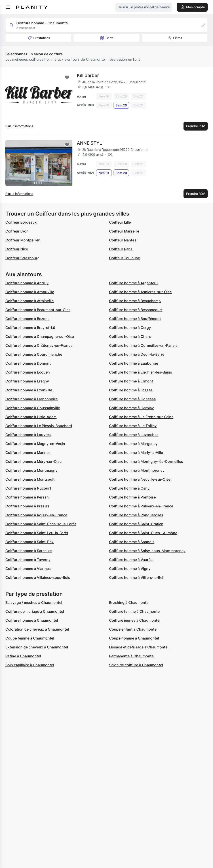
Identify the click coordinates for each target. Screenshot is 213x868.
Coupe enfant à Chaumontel (133, 629)
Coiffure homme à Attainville (30, 301)
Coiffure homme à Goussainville (33, 408)
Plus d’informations (19, 126)
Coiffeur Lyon (17, 231)
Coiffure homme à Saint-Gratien (136, 524)
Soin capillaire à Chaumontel (30, 665)
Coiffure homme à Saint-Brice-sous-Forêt (41, 524)
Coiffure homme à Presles (27, 506)
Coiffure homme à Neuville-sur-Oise (140, 479)
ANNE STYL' (90, 143)
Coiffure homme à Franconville (32, 399)
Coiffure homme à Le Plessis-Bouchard (39, 426)
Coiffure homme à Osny (129, 488)
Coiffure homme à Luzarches (134, 435)
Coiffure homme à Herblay (131, 408)
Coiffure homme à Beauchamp (135, 301)
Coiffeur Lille (120, 222)
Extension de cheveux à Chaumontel (37, 647)
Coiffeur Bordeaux (21, 222)
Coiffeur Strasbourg (22, 258)
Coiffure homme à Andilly (27, 283)
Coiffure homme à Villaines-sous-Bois (38, 577)
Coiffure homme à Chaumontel (32, 620)
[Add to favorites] (67, 77)
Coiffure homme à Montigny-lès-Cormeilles (146, 461)
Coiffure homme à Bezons (27, 319)
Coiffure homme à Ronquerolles (136, 515)
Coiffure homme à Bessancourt (136, 310)
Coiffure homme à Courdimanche (34, 354)
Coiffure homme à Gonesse (132, 399)
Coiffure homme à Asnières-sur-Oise (140, 292)
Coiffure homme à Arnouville (30, 292)
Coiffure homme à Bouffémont (135, 319)
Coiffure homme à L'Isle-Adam (31, 417)
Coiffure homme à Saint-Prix (30, 542)
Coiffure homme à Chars (130, 336)
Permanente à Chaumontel (132, 656)
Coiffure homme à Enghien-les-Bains (141, 372)
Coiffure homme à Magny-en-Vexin (35, 444)
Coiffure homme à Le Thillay (133, 426)
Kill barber (88, 75)
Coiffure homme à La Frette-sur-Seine (141, 417)
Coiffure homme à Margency (133, 444)
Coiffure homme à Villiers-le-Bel (136, 577)
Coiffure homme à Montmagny (31, 470)
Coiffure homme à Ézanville (29, 390)
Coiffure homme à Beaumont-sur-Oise (38, 310)
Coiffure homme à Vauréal (131, 560)
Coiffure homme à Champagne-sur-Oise (40, 336)
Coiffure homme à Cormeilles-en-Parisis (143, 345)
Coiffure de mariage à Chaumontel (35, 611)
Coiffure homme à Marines (28, 453)
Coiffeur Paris (121, 249)
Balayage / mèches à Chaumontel (34, 602)
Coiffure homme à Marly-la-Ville (136, 453)
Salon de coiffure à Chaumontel (136, 665)
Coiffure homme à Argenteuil (134, 283)
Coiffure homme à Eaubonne (134, 363)
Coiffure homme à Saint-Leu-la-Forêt (37, 533)
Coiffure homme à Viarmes (28, 569)
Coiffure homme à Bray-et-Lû (30, 328)
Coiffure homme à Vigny (130, 569)
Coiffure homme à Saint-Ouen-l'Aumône (143, 533)
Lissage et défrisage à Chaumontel (139, 647)
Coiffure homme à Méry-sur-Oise (33, 461)
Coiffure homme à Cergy (130, 328)
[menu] (8, 7)
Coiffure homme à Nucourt (28, 488)
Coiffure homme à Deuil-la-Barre (137, 354)
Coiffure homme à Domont (28, 363)
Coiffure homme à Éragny (27, 381)
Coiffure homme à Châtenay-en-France (39, 345)
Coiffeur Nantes (123, 240)
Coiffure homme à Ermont (131, 381)
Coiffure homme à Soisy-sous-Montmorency (147, 551)
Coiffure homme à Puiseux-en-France (141, 506)
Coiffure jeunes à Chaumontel (135, 620)
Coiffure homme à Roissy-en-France (36, 515)
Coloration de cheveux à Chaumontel (37, 629)
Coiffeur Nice (17, 249)
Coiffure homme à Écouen (28, 372)
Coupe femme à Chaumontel (30, 638)
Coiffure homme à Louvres (28, 435)
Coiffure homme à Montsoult (30, 479)
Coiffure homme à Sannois (132, 542)
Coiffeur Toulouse (124, 258)
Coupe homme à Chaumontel (134, 638)
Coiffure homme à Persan (27, 497)
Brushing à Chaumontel (129, 602)
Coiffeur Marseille (124, 231)
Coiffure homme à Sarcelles (29, 551)
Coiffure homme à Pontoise (132, 497)
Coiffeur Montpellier (22, 240)
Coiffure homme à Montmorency (137, 470)
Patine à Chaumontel (23, 656)
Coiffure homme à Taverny (28, 560)
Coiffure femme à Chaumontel (135, 611)
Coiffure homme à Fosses (131, 390)
